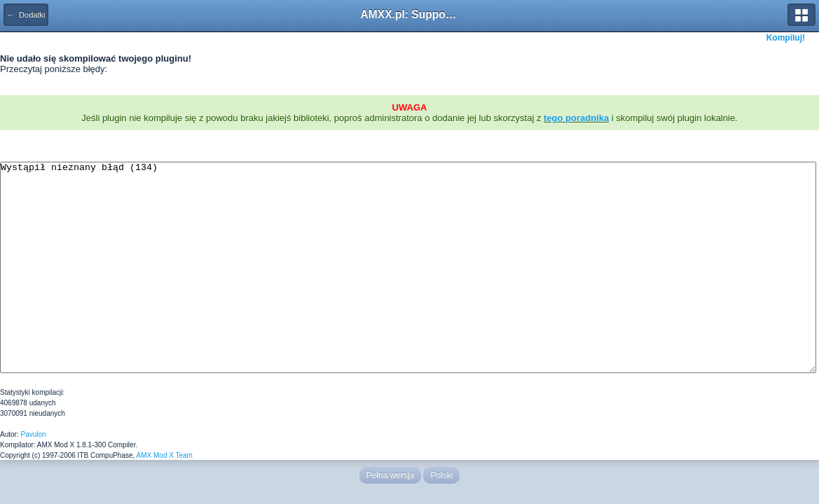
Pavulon (33, 434)
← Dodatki (26, 15)
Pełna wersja (391, 475)
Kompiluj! (786, 38)
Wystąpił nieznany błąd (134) (408, 267)
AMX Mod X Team (165, 455)
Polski (441, 475)
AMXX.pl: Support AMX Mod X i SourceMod (410, 14)
